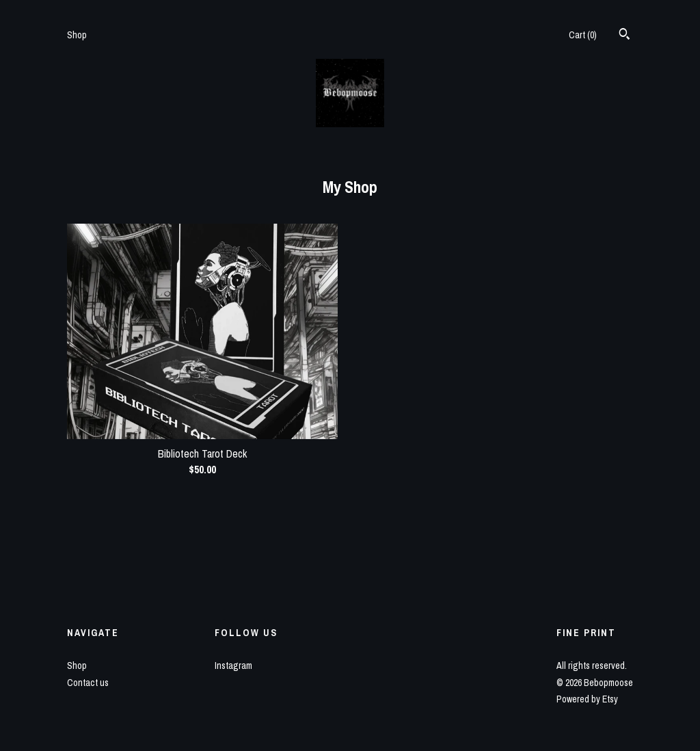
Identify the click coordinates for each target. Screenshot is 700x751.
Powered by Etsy (587, 699)
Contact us (88, 683)
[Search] (624, 36)
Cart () (583, 35)
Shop (77, 35)
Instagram (233, 666)
